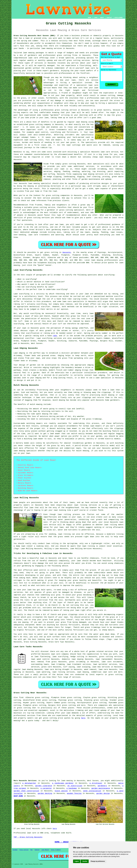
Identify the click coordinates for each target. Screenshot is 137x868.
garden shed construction (26, 791)
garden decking (45, 793)
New (31, 850)
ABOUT (102, 18)
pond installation (92, 791)
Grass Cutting (24, 850)
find (21, 698)
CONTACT (109, 18)
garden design (103, 793)
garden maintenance (101, 788)
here (83, 718)
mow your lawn (68, 80)
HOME (90, 18)
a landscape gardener (63, 783)
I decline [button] (85, 861)
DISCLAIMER (118, 18)
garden (28, 68)
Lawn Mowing (45, 850)
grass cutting (51, 252)
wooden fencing (74, 793)
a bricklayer (96, 783)
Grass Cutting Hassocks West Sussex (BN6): (35, 36)
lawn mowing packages (33, 53)
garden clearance (44, 786)
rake (55, 336)
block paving (61, 791)
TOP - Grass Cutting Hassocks (28, 837)
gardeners (102, 786)
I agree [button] (77, 861)
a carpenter (46, 788)
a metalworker (29, 783)
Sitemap (15, 850)
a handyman (72, 788)
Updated (37, 850)
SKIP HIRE (18, 796)
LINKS (96, 18)
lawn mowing (97, 260)
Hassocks (67, 252)
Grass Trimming (56, 850)
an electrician (75, 786)
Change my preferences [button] (98, 861)
